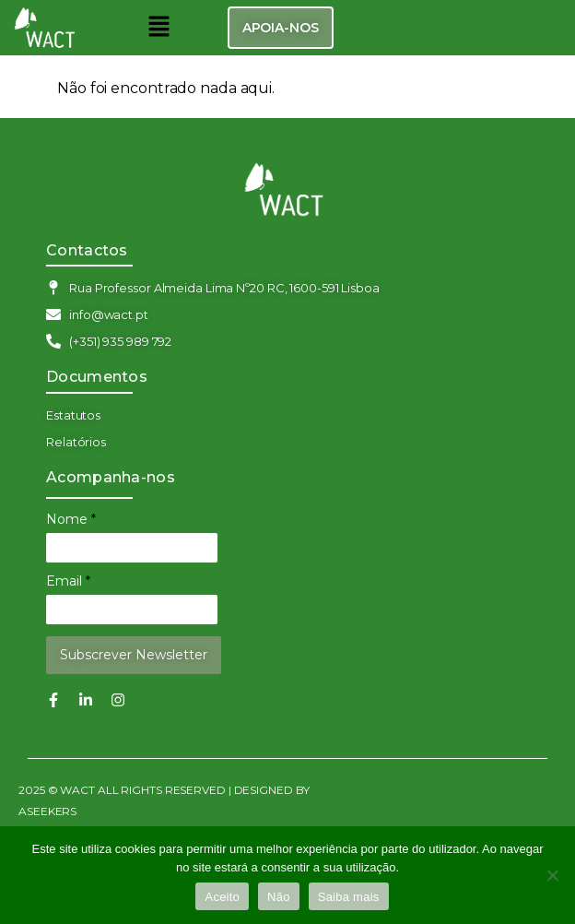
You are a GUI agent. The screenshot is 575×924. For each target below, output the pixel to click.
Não (279, 897)
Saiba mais (349, 897)
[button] (158, 28)
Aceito (222, 897)
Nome (71, 519)
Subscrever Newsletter (134, 655)
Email (68, 581)
